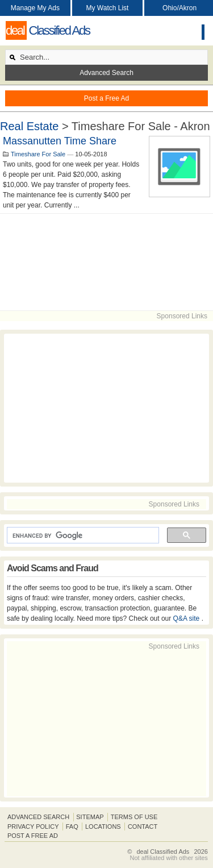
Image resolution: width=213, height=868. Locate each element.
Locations (103, 827)
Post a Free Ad (106, 98)
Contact (143, 827)
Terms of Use (134, 817)
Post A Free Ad (33, 836)
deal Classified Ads (163, 852)
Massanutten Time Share (60, 141)
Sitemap (90, 817)
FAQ (72, 827)
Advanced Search (106, 73)
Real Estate (29, 126)
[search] (82, 535)
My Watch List (108, 8)
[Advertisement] (106, 262)
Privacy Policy (33, 827)
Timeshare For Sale (38, 154)
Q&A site (187, 618)
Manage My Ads (35, 8)
